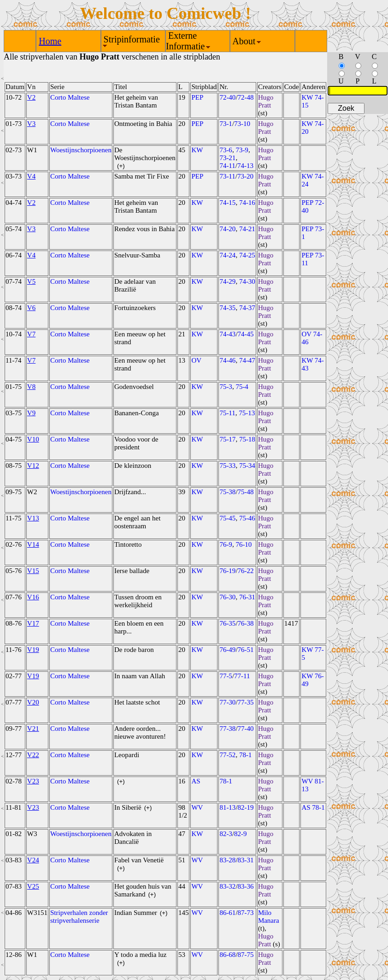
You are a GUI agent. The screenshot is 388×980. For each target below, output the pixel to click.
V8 (31, 387)
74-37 (247, 308)
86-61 (227, 913)
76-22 (246, 571)
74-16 (247, 203)
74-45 (246, 334)
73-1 (226, 124)
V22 (33, 755)
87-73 (246, 913)
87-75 (246, 955)
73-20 (245, 176)
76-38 (246, 623)
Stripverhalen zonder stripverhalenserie (79, 917)
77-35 (246, 702)
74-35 (227, 308)
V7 (31, 334)
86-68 (227, 955)
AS (196, 781)
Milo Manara (269, 917)
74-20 (227, 229)
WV (197, 807)
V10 (33, 439)
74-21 (247, 229)
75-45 (227, 518)
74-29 (227, 281)
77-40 (246, 729)
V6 (31, 308)
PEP (197, 97)
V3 (31, 124)
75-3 (226, 387)
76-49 (227, 650)
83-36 (246, 886)
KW (197, 150)
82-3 (226, 834)
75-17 (227, 439)
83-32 (227, 886)
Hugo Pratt (266, 101)
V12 (33, 466)
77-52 (227, 755)
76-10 (244, 544)
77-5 (226, 676)
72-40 (227, 97)
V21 (33, 729)
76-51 (246, 650)
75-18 (247, 439)
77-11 (242, 676)
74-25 (247, 255)
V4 (31, 176)
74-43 (227, 334)
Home (50, 41)
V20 (33, 702)
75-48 (246, 492)
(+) (121, 166)
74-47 (247, 360)
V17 (33, 623)
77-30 (227, 702)
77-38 (227, 729)
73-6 (226, 150)
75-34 (247, 466)
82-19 (246, 807)
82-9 (241, 834)
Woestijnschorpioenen (81, 150)
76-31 (247, 597)
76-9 (226, 544)
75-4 (242, 387)
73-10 (242, 124)
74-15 (227, 203)
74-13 (245, 166)
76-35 (227, 623)
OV (196, 360)
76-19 (227, 571)
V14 (33, 544)
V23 (33, 781)
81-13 (227, 807)
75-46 (247, 518)
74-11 (227, 166)
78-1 (246, 755)
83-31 (246, 860)
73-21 (227, 158)
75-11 (227, 413)
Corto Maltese (70, 97)
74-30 (247, 281)
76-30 (227, 597)
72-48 (246, 97)
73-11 (227, 176)
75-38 (227, 492)
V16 (33, 597)
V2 (31, 97)
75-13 (247, 413)
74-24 (227, 255)
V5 (31, 281)
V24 (33, 860)
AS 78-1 (313, 807)
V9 (31, 413)
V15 (33, 571)
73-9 (242, 150)
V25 (33, 886)
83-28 (227, 860)
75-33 (227, 466)
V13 (33, 518)
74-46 (227, 360)
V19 (33, 650)
